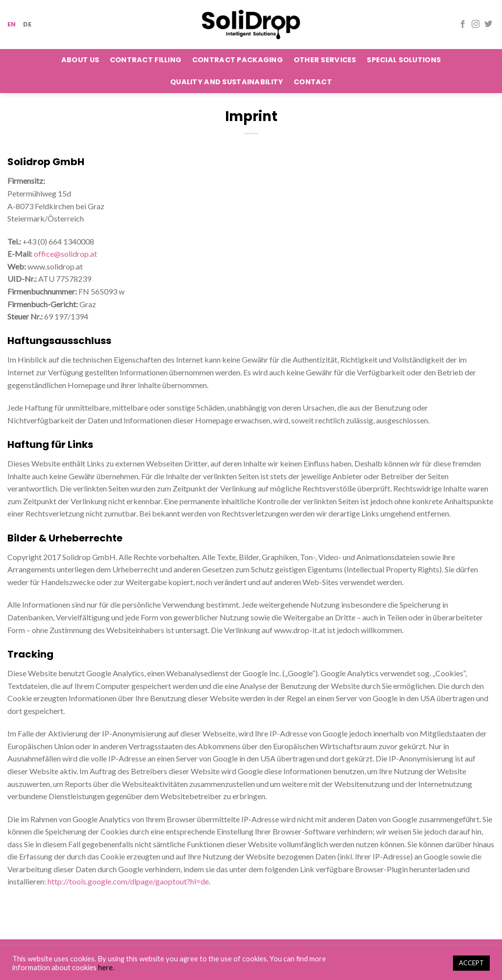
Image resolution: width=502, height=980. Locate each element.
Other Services (325, 60)
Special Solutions (404, 60)
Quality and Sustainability (227, 82)
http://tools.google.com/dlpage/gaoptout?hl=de (128, 881)
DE (27, 24)
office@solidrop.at (65, 254)
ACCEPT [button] (471, 963)
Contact (313, 82)
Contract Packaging (238, 60)
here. (106, 968)
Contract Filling (146, 60)
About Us (80, 60)
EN (12, 24)
